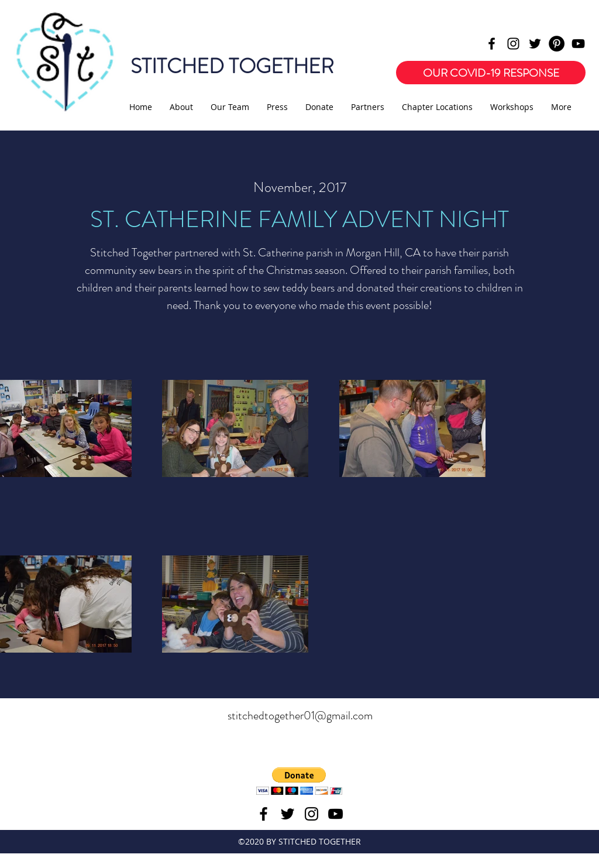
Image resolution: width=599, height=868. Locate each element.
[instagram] (513, 44)
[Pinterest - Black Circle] (557, 44)
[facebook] (492, 44)
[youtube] (578, 44)
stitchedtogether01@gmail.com (300, 716)
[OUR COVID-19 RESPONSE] (491, 73)
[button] (299, 781)
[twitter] (535, 44)
